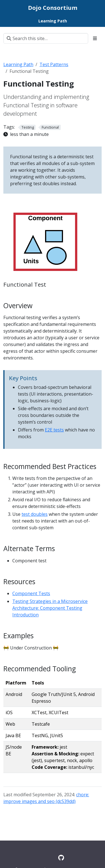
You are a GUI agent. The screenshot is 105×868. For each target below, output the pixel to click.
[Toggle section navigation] (95, 38)
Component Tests (31, 593)
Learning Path (18, 64)
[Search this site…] (46, 38)
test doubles (35, 514)
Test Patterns (54, 64)
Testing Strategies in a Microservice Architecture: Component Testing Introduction (50, 608)
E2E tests (54, 430)
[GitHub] (61, 857)
